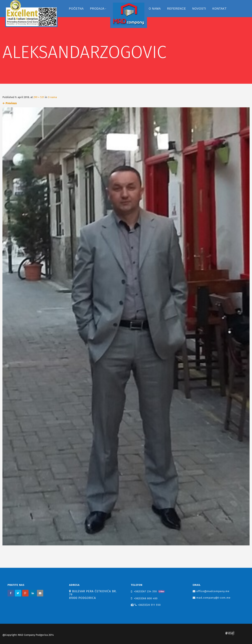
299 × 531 (39, 97)
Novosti (199, 9)
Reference (177, 9)
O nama (155, 9)
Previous (10, 103)
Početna (76, 9)
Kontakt (220, 9)
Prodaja (98, 9)
